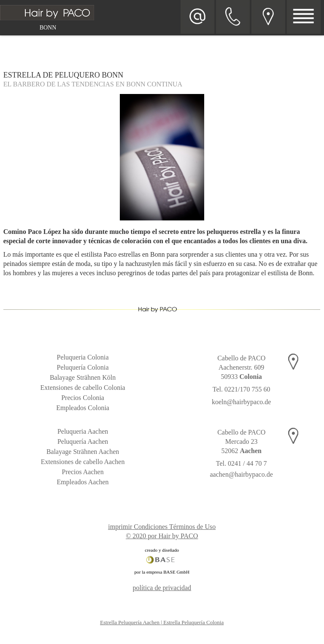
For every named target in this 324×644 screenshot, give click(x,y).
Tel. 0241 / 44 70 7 (242, 463)
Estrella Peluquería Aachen (130, 622)
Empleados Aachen (83, 482)
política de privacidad (162, 588)
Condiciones (151, 527)
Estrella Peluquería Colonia (193, 622)
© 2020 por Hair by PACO (162, 536)
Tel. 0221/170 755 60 (242, 389)
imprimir (120, 527)
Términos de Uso (192, 527)
